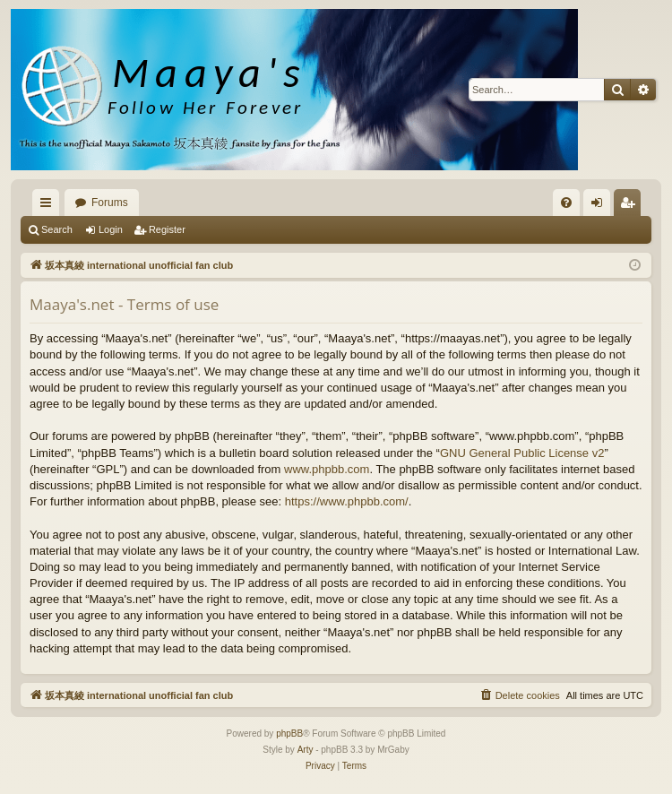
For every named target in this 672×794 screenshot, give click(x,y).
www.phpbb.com (327, 469)
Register (167, 229)
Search (57, 229)
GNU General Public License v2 (522, 453)
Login (111, 229)
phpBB (289, 734)
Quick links (49, 206)
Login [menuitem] (601, 206)
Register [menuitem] (631, 206)
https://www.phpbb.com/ (347, 501)
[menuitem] (566, 203)
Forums (110, 203)
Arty (306, 750)
